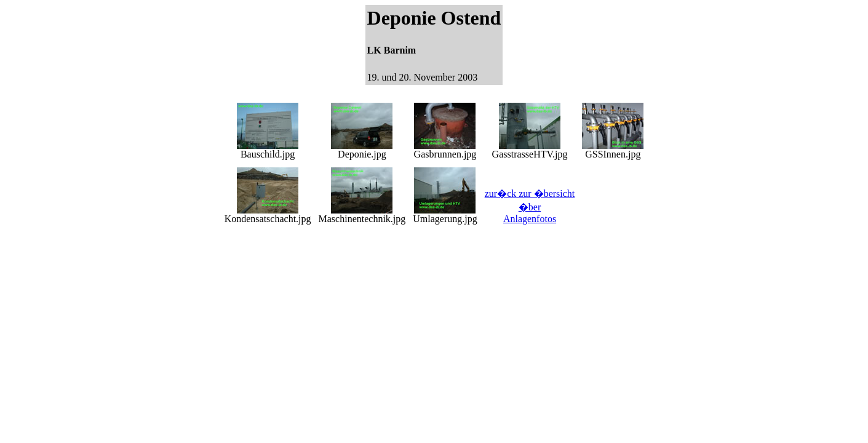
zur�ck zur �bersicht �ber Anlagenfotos (530, 206)
